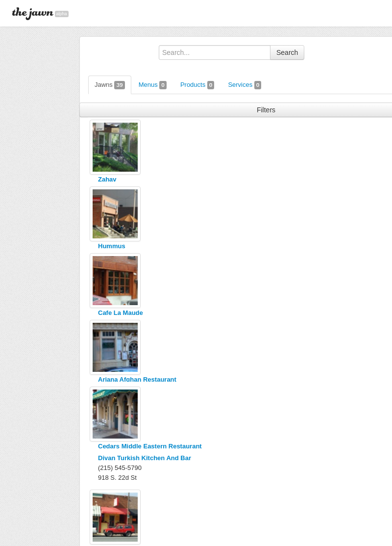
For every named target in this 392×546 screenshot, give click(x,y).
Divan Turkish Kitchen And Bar (145, 458)
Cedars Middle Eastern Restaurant (150, 446)
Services (245, 85)
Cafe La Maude (121, 313)
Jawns (110, 85)
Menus (153, 85)
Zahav (107, 179)
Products (197, 85)
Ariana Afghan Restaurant (137, 379)
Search (287, 52)
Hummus (112, 246)
